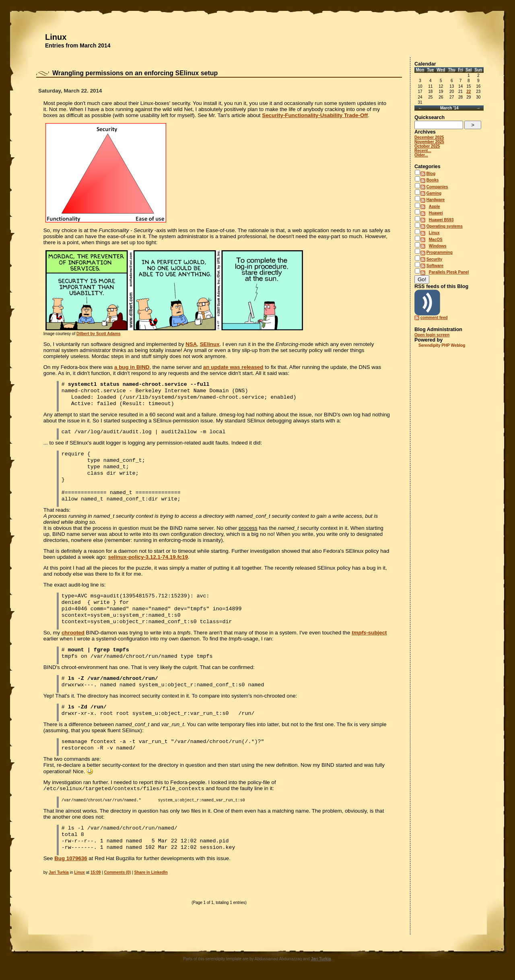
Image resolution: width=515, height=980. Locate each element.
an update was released (233, 367)
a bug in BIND (132, 367)
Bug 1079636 (71, 859)
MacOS (436, 240)
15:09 (96, 873)
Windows (438, 246)
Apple (435, 207)
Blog (431, 174)
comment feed (434, 318)
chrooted (73, 633)
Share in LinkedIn (151, 873)
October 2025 (427, 146)
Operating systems (445, 226)
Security (434, 259)
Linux (56, 37)
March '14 (449, 108)
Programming (440, 252)
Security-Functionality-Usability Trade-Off (315, 115)
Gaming (434, 193)
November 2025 (429, 142)
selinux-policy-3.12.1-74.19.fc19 (148, 558)
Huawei (436, 213)
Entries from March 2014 (78, 45)
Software (435, 266)
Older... (421, 155)
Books (433, 180)
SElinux (210, 344)
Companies (437, 187)
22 (469, 92)
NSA (191, 344)
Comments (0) (118, 873)
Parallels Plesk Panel (449, 272)
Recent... (423, 151)
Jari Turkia (59, 873)
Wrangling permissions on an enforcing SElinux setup (135, 73)
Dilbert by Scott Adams (99, 334)
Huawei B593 (441, 220)
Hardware (436, 200)
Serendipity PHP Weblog (442, 345)
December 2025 (429, 137)
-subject (369, 633)
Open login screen (432, 335)
